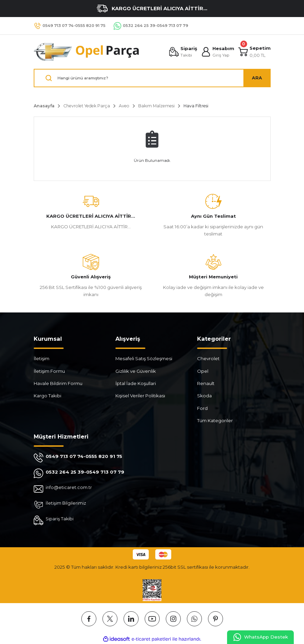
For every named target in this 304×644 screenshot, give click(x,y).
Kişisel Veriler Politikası (140, 396)
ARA (257, 78)
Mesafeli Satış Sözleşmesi (144, 358)
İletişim (42, 358)
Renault (206, 383)
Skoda (204, 396)
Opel (203, 371)
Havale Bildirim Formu (58, 383)
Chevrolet (208, 358)
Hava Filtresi (196, 106)
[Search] (152, 78)
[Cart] (254, 52)
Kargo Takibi (47, 396)
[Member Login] (217, 52)
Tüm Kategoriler (215, 420)
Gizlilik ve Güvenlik (136, 371)
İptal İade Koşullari (136, 383)
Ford (202, 408)
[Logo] (87, 52)
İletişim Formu (49, 371)
